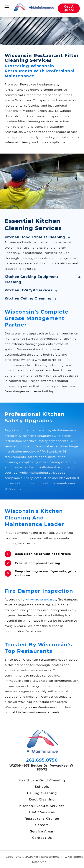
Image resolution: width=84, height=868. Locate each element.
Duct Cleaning (42, 799)
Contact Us (42, 838)
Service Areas (42, 831)
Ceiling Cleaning (42, 793)
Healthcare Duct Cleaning (42, 780)
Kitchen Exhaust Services (42, 806)
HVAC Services (42, 812)
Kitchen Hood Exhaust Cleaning (35, 237)
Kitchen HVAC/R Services (29, 290)
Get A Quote (69, 8)
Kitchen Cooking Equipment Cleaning (32, 279)
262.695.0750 (42, 760)
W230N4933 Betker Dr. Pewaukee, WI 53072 (42, 768)
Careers (42, 825)
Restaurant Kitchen (42, 819)
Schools (42, 787)
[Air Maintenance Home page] (34, 8)
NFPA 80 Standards (41, 599)
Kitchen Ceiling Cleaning (28, 298)
